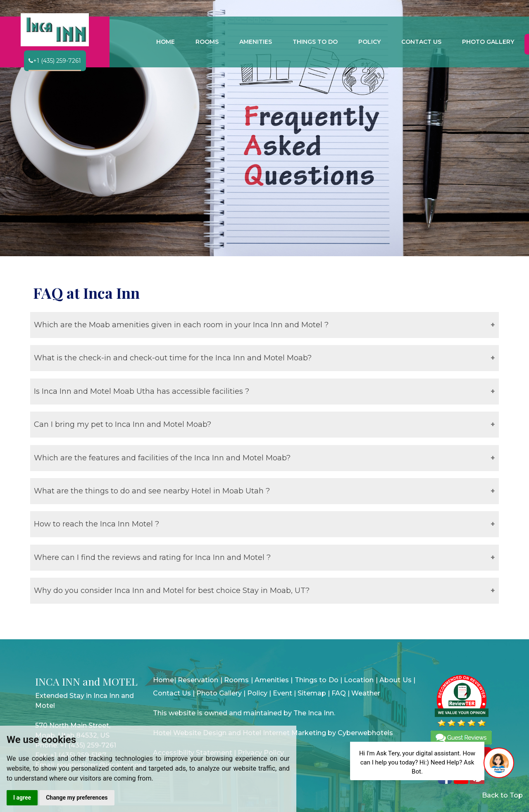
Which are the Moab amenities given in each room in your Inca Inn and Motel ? (181, 325)
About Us (395, 680)
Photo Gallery (219, 693)
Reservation (198, 680)
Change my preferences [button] (77, 798)
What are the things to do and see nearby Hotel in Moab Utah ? (152, 491)
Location (359, 680)
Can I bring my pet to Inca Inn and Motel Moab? (123, 424)
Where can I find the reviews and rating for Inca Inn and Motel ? (152, 557)
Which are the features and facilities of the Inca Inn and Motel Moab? (162, 458)
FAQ (339, 693)
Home (163, 680)
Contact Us (172, 693)
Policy (257, 693)
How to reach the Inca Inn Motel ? (97, 524)
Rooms (236, 680)
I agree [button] (22, 798)
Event (282, 693)
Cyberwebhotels (365, 733)
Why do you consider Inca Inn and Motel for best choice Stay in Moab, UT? (172, 591)
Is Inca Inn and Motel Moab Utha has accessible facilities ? (142, 391)
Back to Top (502, 795)
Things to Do (317, 680)
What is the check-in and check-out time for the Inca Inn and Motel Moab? (173, 358)
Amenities (272, 680)
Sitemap (312, 693)
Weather (366, 693)
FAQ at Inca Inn (86, 293)
